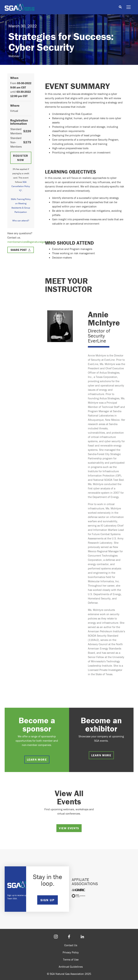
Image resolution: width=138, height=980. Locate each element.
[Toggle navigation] (129, 7)
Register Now (21, 158)
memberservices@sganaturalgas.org (29, 242)
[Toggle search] (120, 7)
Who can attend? (21, 221)
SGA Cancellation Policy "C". (21, 186)
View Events (69, 828)
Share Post (19, 250)
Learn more (37, 760)
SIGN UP (47, 900)
